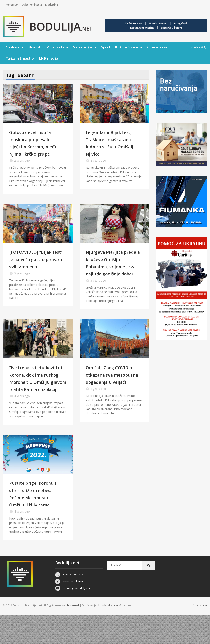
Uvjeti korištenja (32, 5)
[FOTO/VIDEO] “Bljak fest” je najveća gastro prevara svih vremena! (38, 266)
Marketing (52, 5)
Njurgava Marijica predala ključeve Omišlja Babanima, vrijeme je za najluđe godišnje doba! (112, 273)
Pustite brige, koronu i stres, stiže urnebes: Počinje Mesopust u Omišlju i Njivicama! (37, 522)
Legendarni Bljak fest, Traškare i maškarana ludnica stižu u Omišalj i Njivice (114, 143)
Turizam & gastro (20, 58)
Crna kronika (157, 47)
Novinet (73, 634)
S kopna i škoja (85, 47)
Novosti (35, 47)
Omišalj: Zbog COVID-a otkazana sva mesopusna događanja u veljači (114, 392)
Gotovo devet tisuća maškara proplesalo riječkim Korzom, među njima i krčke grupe (34, 146)
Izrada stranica (107, 634)
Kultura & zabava (129, 47)
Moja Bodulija (57, 47)
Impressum (11, 5)
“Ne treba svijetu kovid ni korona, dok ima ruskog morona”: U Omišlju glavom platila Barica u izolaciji (36, 400)
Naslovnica (14, 47)
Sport (106, 47)
